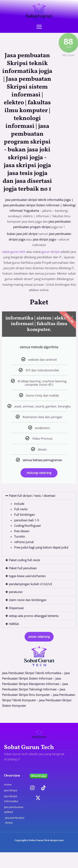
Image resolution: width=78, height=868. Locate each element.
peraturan (16, 592)
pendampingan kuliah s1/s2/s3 (30, 584)
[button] (39, 496)
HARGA (14, 624)
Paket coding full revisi (24, 560)
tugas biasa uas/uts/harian (27, 576)
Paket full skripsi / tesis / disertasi (32, 496)
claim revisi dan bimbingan (28, 600)
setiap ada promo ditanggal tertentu (34, 616)
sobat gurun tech (14, 252)
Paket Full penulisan (23, 568)
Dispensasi (16, 608)
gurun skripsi (51, 252)
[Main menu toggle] (39, 27)
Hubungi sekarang (39, 473)
